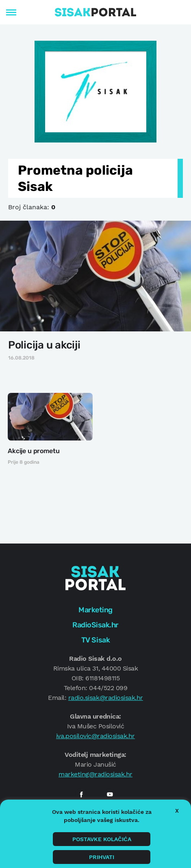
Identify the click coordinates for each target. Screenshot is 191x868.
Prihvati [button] (102, 857)
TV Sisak (95, 640)
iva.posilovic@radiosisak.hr (95, 736)
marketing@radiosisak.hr (95, 774)
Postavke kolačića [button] (102, 839)
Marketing (95, 610)
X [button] (177, 811)
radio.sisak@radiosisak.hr (106, 698)
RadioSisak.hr (95, 625)
